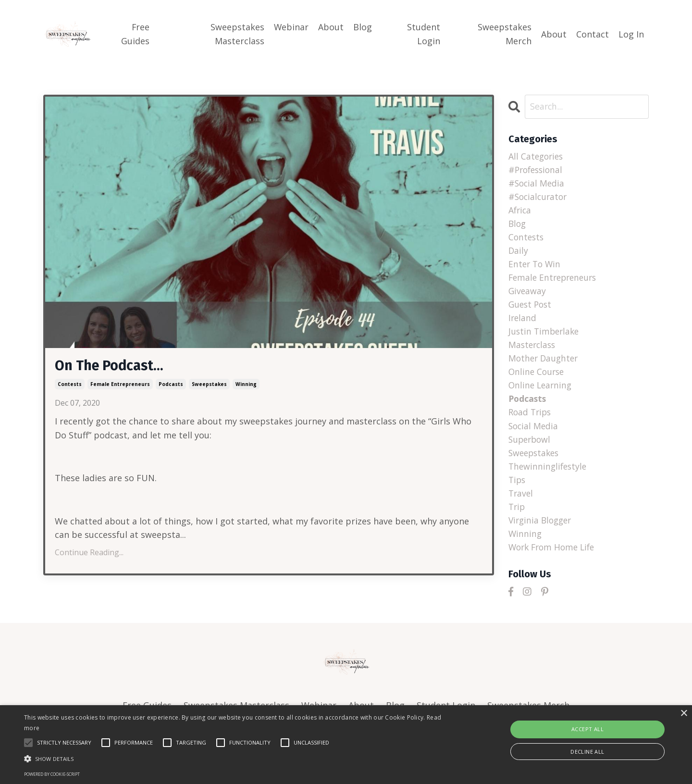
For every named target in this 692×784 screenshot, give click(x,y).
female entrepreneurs (120, 385)
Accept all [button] (587, 729)
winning (246, 385)
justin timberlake (545, 336)
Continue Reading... (89, 553)
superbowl (531, 447)
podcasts (171, 385)
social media (534, 433)
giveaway (528, 295)
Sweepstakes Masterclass (237, 34)
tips (518, 488)
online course (538, 378)
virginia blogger (542, 530)
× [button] (684, 714)
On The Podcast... (112, 366)
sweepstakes (209, 385)
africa (520, 212)
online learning (541, 392)
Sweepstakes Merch (505, 34)
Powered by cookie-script (52, 774)
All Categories (537, 156)
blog (518, 225)
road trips (531, 419)
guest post (531, 309)
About (331, 27)
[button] (233, 759)
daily (519, 253)
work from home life (554, 558)
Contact (593, 34)
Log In (631, 34)
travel (521, 502)
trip (517, 516)
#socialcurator (539, 198)
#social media (537, 184)
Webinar (291, 27)
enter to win (536, 267)
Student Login (424, 34)
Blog (363, 27)
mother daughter (545, 364)
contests (70, 385)
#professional (537, 170)
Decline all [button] (587, 752)
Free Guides (135, 34)
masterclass (533, 350)
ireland (523, 323)
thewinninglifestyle (549, 474)
